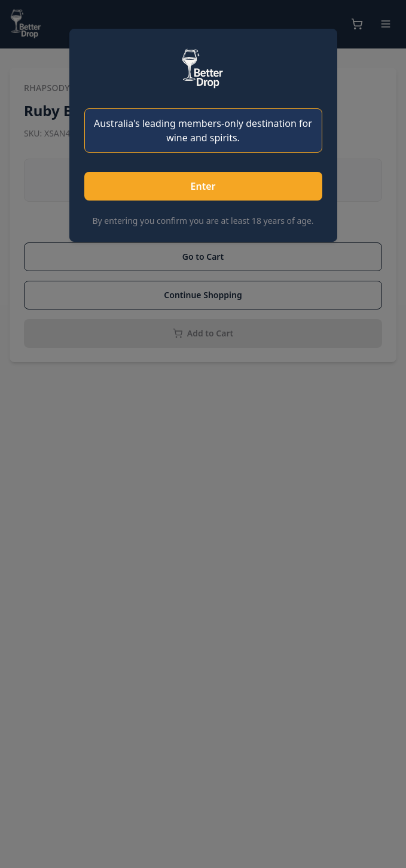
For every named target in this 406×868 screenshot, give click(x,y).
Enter (203, 186)
